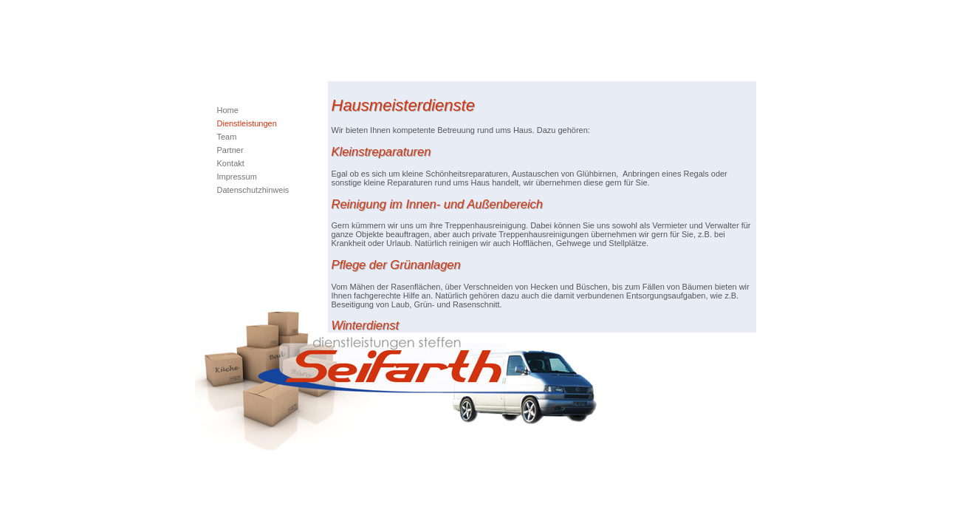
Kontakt (231, 163)
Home (228, 110)
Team (227, 137)
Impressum (237, 177)
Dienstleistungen (247, 123)
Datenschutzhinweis (253, 190)
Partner (230, 150)
